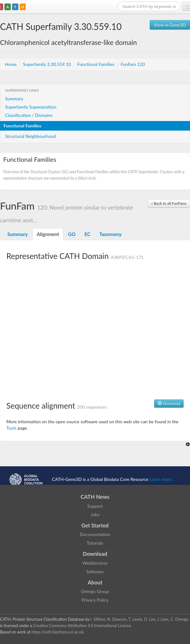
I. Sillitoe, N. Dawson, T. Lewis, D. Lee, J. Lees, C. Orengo (139, 619)
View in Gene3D (170, 25)
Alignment (48, 234)
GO (72, 234)
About (95, 582)
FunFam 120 (133, 64)
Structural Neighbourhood (31, 136)
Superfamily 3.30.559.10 (47, 64)
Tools (11, 428)
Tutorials (95, 543)
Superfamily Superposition (31, 107)
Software (95, 572)
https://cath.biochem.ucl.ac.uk (58, 632)
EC (88, 234)
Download (169, 403)
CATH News (95, 497)
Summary (14, 99)
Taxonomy (110, 234)
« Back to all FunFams (169, 203)
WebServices (95, 563)
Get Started (95, 525)
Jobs (95, 515)
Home (11, 64)
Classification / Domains (29, 115)
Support (95, 506)
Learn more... (162, 479)
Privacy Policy (95, 600)
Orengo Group (95, 591)
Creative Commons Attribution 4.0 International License (82, 626)
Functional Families (96, 64)
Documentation (95, 534)
